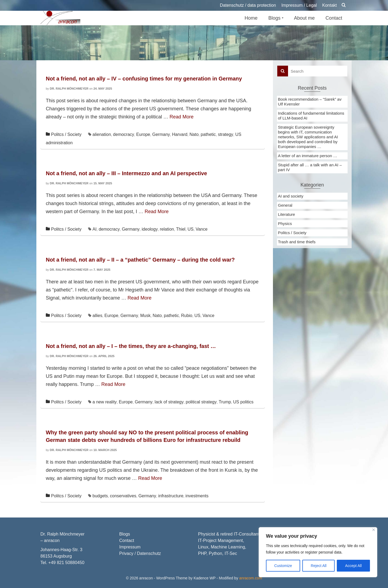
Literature (287, 214)
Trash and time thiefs (297, 242)
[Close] (374, 530)
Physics (285, 223)
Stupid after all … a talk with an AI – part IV (310, 167)
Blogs (125, 534)
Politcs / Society (66, 134)
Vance (202, 229)
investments (197, 496)
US (190, 229)
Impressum (130, 547)
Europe (143, 134)
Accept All (353, 566)
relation (167, 229)
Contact (127, 541)
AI (94, 229)
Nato (194, 134)
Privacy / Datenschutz (140, 553)
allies (97, 316)
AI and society (291, 196)
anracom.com (251, 578)
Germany (161, 134)
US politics (243, 402)
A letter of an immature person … (308, 156)
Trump (225, 402)
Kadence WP (204, 578)
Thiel (181, 229)
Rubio (187, 316)
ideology (150, 229)
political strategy (201, 402)
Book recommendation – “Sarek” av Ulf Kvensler (310, 102)
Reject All (318, 566)
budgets (100, 496)
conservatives (123, 496)
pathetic (208, 134)
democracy (124, 134)
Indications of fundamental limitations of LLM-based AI (311, 116)
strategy (226, 134)
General (285, 205)
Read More (181, 117)
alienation (102, 134)
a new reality (105, 402)
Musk (145, 316)
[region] (318, 552)
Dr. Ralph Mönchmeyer (69, 89)
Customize (283, 566)
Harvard (180, 134)
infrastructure (171, 496)
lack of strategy (169, 402)
